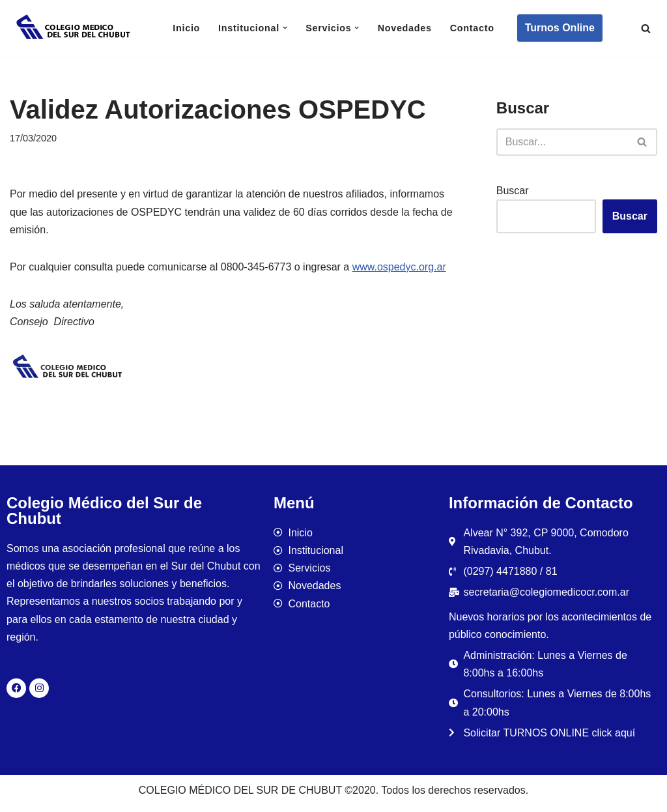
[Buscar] (646, 28)
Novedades (405, 28)
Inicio (186, 28)
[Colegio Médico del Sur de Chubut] (75, 28)
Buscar (513, 191)
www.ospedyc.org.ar (399, 267)
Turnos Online (560, 28)
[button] (285, 28)
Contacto (472, 28)
